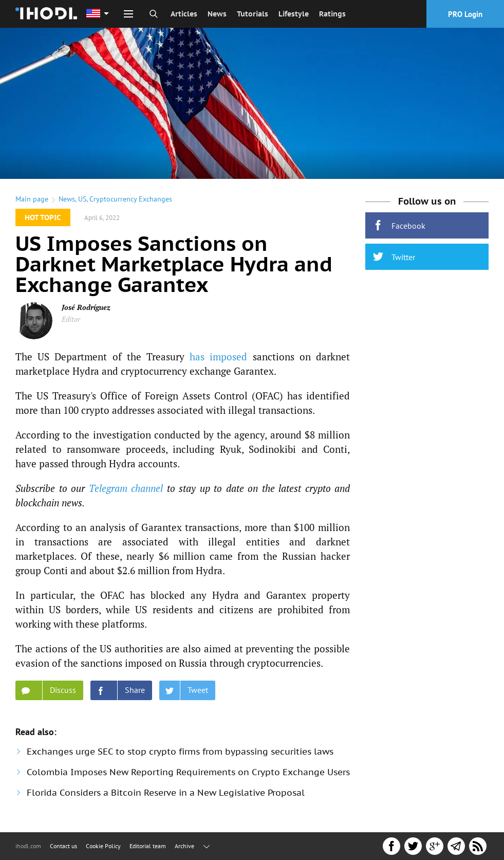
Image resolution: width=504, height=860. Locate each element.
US (82, 199)
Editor (71, 319)
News (217, 14)
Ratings (332, 14)
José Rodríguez (86, 307)
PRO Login (465, 14)
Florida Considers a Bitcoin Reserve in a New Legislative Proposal (166, 793)
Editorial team (148, 846)
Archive (184, 846)
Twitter (394, 257)
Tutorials (253, 14)
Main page (32, 199)
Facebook (399, 225)
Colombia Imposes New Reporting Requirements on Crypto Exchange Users (188, 772)
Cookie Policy (103, 846)
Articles (184, 14)
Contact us (63, 846)
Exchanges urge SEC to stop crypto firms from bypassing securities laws (180, 752)
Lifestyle (294, 14)
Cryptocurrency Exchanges (131, 199)
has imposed (218, 356)
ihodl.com (28, 846)
